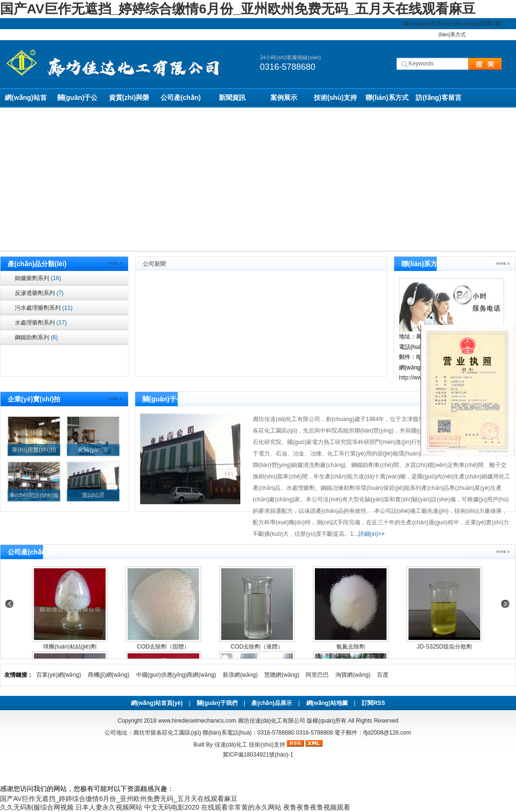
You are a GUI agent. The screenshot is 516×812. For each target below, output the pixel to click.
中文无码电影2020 (172, 807)
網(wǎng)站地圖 (473, 23)
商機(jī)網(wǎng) (109, 675)
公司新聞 (154, 264)
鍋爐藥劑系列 (38, 278)
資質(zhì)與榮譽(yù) (129, 101)
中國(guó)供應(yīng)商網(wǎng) (176, 675)
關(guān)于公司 (78, 101)
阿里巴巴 (317, 675)
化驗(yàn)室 (93, 450)
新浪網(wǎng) (240, 675)
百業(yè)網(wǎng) (59, 675)
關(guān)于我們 (217, 703)
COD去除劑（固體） (164, 647)
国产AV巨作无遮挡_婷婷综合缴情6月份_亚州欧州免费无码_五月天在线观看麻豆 (238, 9)
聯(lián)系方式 (387, 97)
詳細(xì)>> (371, 534)
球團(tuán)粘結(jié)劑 (70, 647)
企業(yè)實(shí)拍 (34, 399)
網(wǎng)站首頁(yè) (427, 23)
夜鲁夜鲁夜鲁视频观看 (317, 807)
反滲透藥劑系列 (39, 293)
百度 (383, 675)
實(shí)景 (93, 495)
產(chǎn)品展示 (271, 703)
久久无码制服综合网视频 (37, 807)
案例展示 (284, 97)
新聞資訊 (232, 97)
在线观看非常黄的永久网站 (241, 807)
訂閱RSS (373, 703)
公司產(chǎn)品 (181, 101)
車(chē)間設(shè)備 (34, 495)
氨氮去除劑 (351, 647)
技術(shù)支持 (335, 97)
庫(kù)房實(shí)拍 (34, 450)
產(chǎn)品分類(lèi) (37, 264)
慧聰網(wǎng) (282, 675)
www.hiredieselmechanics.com (197, 721)
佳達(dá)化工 (231, 745)
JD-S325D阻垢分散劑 (444, 647)
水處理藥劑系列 (41, 323)
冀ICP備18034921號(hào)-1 (258, 755)
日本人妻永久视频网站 (109, 807)
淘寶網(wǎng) (353, 675)
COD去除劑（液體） (257, 647)
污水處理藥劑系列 (44, 308)
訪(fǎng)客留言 (438, 97)
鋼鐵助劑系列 (36, 337)
